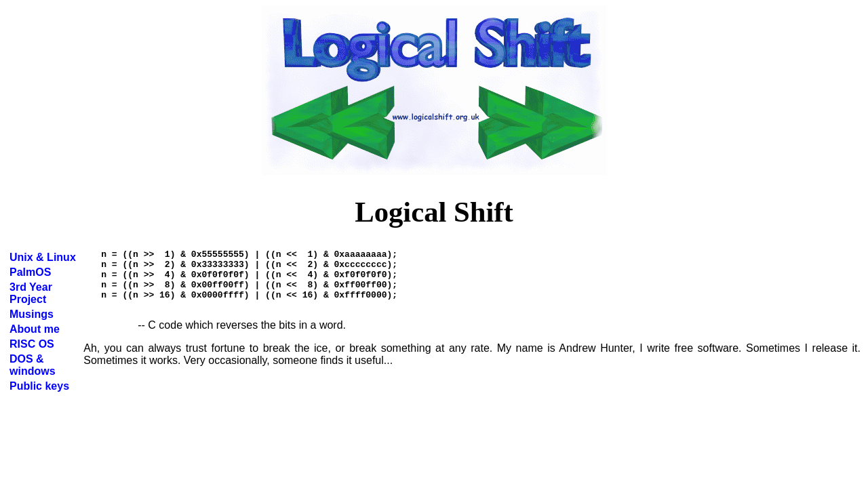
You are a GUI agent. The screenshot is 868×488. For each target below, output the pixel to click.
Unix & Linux (43, 257)
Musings (32, 314)
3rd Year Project (31, 293)
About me (35, 329)
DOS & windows (33, 365)
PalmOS (30, 272)
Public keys (39, 386)
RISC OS (32, 344)
